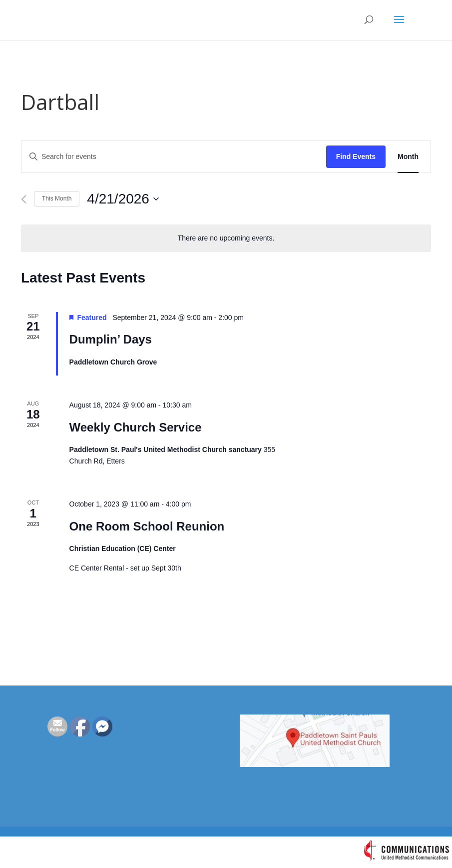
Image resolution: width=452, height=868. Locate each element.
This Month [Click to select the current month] (57, 198)
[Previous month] (24, 199)
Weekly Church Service (136, 427)
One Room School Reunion (147, 526)
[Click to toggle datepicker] (123, 199)
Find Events (356, 156)
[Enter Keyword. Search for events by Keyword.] (174, 157)
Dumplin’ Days (111, 339)
